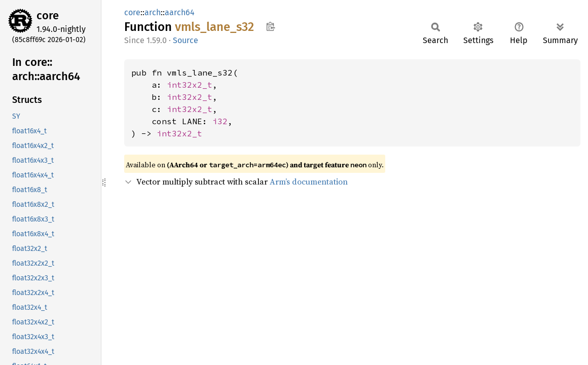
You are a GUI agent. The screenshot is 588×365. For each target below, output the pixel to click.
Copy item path (270, 26)
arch (153, 12)
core (48, 15)
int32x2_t (190, 85)
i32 (220, 121)
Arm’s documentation (309, 181)
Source (186, 40)
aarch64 (180, 12)
